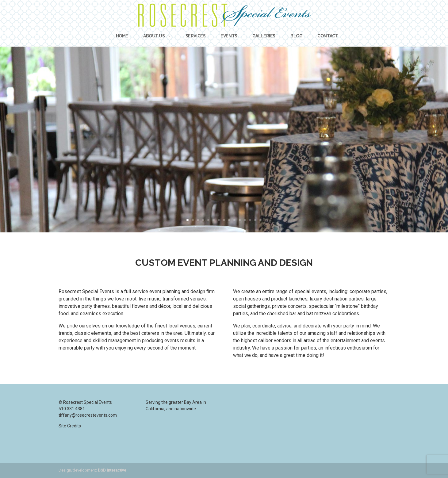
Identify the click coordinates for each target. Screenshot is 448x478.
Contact (328, 36)
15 (260, 220)
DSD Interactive (112, 470)
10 (234, 220)
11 (240, 220)
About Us (154, 36)
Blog (296, 36)
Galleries (264, 36)
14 (255, 220)
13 (250, 220)
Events (229, 36)
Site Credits (70, 426)
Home (122, 36)
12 (245, 220)
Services (196, 36)
